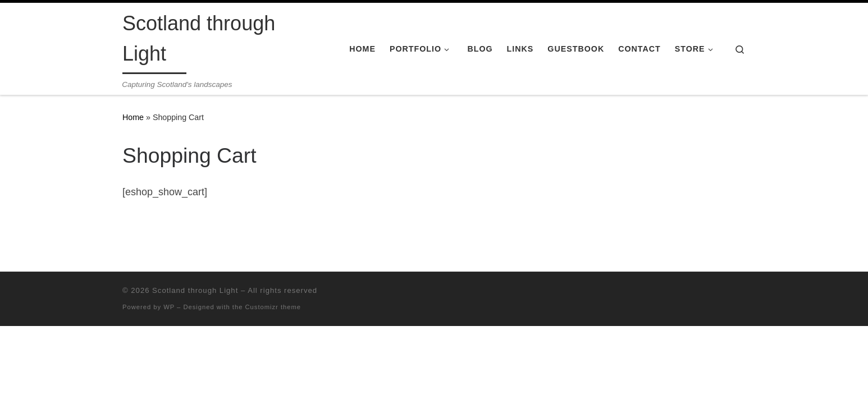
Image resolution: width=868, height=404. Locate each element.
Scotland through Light (195, 290)
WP (169, 307)
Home (133, 117)
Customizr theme (273, 307)
